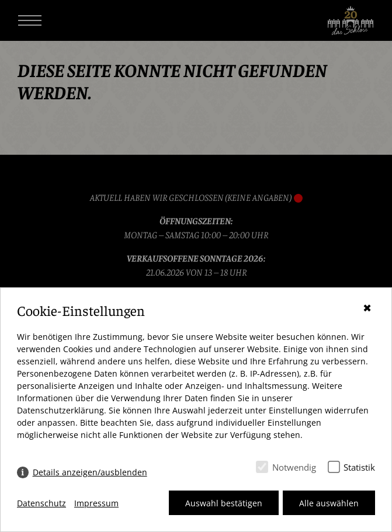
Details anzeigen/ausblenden (90, 472)
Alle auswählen (329, 503)
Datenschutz (41, 503)
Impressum (96, 503)
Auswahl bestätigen (224, 503)
